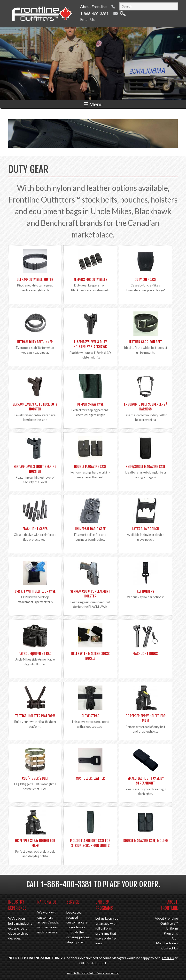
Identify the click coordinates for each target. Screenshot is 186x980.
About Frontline (93, 6)
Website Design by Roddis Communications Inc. (93, 973)
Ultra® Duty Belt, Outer (35, 280)
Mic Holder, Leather (90, 778)
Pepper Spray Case (90, 404)
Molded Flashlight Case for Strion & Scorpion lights (90, 843)
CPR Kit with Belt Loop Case (35, 591)
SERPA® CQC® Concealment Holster (90, 594)
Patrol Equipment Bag (35, 654)
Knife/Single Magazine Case (146, 467)
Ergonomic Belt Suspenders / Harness (145, 407)
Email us (168, 958)
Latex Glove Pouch (146, 529)
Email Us (87, 19)
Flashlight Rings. (145, 654)
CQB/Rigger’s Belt (35, 778)
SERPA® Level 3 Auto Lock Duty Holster (35, 407)
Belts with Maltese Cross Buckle (90, 656)
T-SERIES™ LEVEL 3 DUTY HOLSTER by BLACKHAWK (90, 344)
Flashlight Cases (35, 529)
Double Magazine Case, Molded (145, 841)
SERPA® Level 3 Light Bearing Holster (35, 469)
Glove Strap (90, 716)
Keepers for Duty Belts (90, 280)
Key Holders (145, 591)
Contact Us (170, 948)
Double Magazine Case (90, 467)
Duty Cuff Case (145, 280)
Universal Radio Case (90, 529)
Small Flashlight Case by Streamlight (146, 781)
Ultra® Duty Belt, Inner (35, 342)
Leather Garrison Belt (145, 342)
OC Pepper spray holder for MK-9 (146, 718)
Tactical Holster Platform (35, 716)
